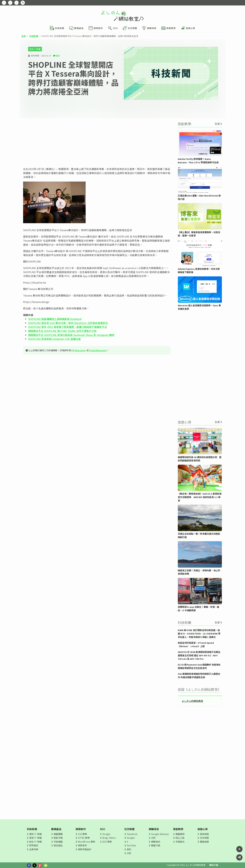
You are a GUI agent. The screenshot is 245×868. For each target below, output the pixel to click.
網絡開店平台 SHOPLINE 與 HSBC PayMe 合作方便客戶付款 (62, 331)
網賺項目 (154, 829)
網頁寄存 (82, 845)
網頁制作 (81, 829)
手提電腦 (58, 842)
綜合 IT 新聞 (35, 49)
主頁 (23, 36)
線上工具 (180, 838)
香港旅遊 (204, 834)
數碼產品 (56, 829)
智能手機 (58, 838)
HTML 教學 (84, 838)
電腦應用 (180, 834)
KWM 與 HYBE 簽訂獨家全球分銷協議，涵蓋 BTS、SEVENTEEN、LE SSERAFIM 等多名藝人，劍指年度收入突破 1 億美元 (199, 633)
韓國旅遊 (204, 842)
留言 (58, 56)
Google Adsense (160, 834)
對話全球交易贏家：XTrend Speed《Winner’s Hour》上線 (196, 644)
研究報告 (34, 845)
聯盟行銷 (156, 845)
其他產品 (58, 845)
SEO (103, 829)
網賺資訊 (156, 842)
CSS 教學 (82, 834)
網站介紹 (214, 865)
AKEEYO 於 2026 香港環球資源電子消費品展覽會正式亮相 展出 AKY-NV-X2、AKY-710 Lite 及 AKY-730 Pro (199, 655)
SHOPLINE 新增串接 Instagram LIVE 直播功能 (54, 339)
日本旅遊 (204, 838)
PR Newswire (79, 350)
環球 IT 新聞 (35, 834)
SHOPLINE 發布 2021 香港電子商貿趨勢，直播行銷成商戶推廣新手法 (67, 327)
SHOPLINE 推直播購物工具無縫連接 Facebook (55, 319)
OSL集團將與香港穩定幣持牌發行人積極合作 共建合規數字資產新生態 (199, 675)
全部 (217, 124)
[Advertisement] (97, 143)
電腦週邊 (58, 834)
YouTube (131, 845)
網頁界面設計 (85, 849)
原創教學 (178, 829)
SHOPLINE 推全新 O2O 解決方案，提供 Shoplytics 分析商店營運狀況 (68, 323)
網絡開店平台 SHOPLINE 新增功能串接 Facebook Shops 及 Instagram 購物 (71, 335)
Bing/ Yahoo (109, 838)
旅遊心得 (203, 829)
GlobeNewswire (98, 350)
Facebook (132, 834)
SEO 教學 (107, 842)
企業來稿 (34, 849)
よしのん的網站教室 (192, 701)
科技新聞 (34, 36)
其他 (129, 849)
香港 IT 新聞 (35, 838)
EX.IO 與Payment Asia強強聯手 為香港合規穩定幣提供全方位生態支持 (199, 666)
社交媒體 (129, 829)
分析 (129, 853)
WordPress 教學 (86, 842)
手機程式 (180, 842)
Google (106, 834)
